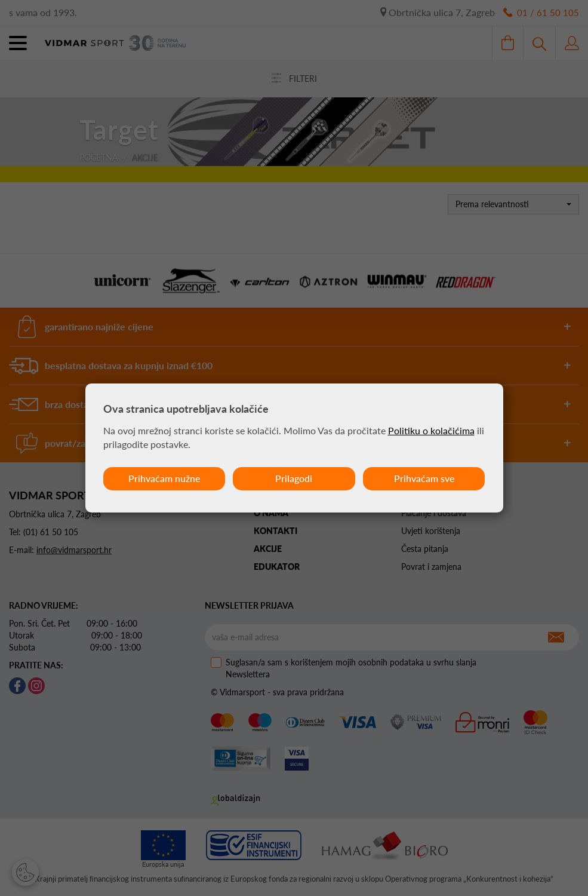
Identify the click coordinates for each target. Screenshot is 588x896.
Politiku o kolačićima (431, 430)
